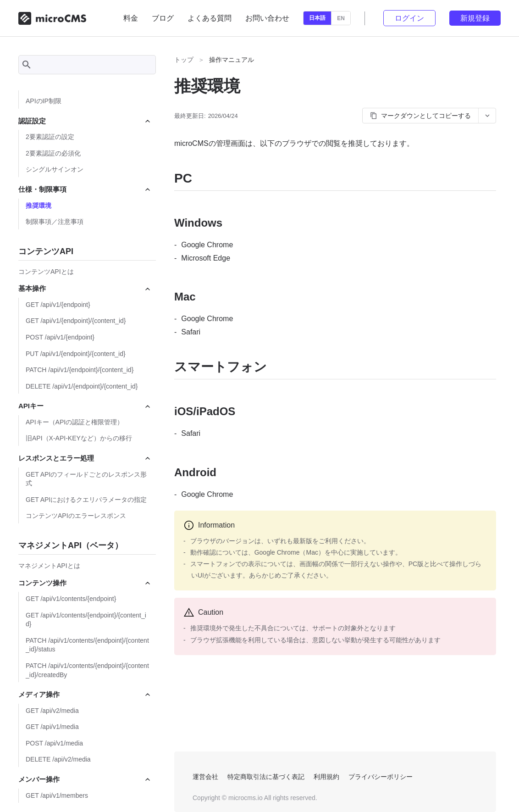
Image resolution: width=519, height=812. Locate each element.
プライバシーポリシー (381, 777)
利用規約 (326, 777)
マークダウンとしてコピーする (420, 116)
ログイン (409, 18)
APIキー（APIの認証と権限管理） (75, 422)
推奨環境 (39, 206)
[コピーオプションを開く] (487, 116)
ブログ (163, 18)
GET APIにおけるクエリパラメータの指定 (86, 500)
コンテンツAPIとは (46, 272)
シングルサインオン (55, 169)
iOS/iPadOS (205, 411)
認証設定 (85, 121)
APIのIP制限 (44, 101)
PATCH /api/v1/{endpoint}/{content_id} (80, 370)
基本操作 (85, 288)
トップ (184, 60)
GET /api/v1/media (52, 727)
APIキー (85, 406)
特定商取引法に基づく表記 (266, 777)
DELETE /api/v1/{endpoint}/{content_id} (82, 386)
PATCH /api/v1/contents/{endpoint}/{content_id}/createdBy (87, 670)
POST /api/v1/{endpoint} (60, 337)
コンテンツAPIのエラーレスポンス (76, 516)
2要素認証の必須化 (53, 153)
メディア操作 (85, 694)
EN (341, 18)
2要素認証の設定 (50, 137)
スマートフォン (221, 367)
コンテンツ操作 (85, 583)
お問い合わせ (267, 18)
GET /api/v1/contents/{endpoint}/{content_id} (86, 620)
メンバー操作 (85, 779)
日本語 (317, 18)
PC (183, 178)
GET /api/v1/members (57, 795)
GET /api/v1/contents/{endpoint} (71, 599)
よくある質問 (210, 18)
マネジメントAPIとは (49, 566)
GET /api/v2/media (52, 711)
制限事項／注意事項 (55, 222)
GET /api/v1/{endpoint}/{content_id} (76, 321)
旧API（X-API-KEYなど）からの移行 (79, 438)
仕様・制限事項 (85, 189)
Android (195, 472)
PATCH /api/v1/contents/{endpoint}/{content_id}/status (87, 645)
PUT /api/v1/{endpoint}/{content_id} (76, 354)
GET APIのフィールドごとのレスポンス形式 (86, 479)
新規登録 (475, 18)
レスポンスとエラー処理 (85, 458)
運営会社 (205, 777)
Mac (185, 297)
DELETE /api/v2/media (58, 759)
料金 (131, 18)
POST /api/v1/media (54, 743)
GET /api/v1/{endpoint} (58, 305)
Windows (198, 223)
